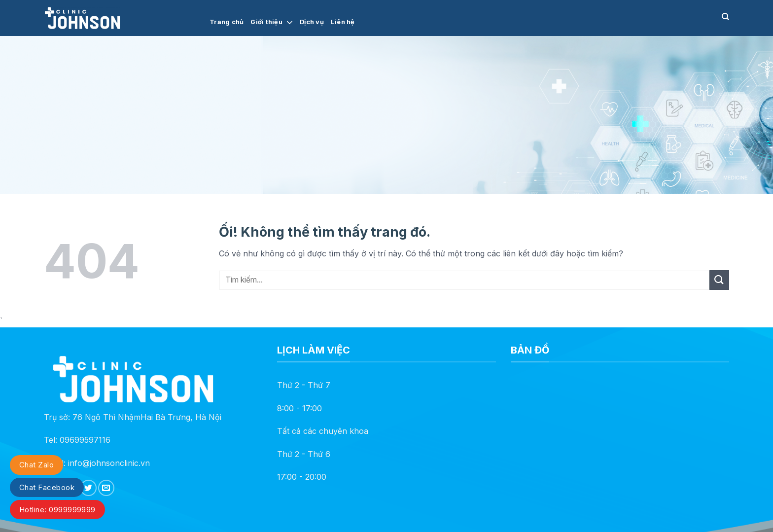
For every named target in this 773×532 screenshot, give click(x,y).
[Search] (725, 17)
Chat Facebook (47, 487)
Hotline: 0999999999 (57, 510)
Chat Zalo (36, 465)
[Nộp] (719, 280)
